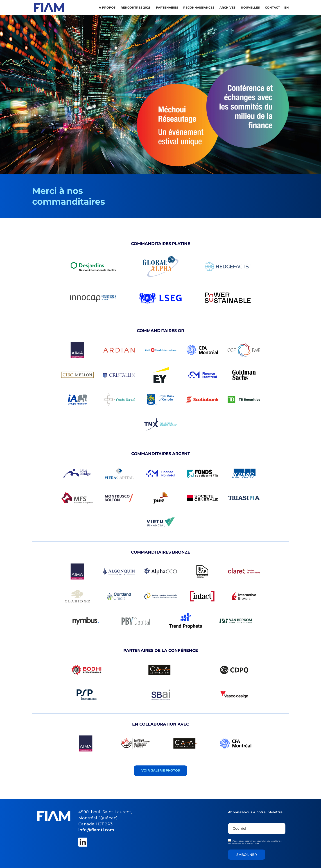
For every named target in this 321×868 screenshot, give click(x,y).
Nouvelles (251, 7)
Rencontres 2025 (136, 7)
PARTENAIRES (167, 7)
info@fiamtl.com (96, 830)
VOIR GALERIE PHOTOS (161, 770)
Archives (228, 7)
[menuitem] (286, 7)
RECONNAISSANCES (199, 7)
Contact (272, 7)
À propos (108, 7)
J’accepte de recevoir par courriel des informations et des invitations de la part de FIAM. (255, 842)
